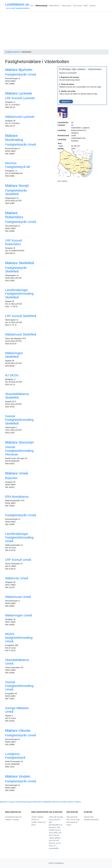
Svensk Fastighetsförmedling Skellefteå (19, 420)
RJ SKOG (12, 375)
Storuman (56, 802)
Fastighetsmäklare (12, 52)
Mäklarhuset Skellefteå (21, 334)
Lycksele (12, 802)
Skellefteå (47, 802)
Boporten (11, 478)
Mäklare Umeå (17, 473)
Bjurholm (3, 802)
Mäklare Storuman (19, 442)
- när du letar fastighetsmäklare (17, 6)
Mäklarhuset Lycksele (20, 117)
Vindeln (77, 802)
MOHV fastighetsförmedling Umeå (19, 638)
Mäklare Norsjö (17, 186)
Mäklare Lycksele (19, 93)
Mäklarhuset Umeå (18, 597)
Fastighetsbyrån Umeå (21, 74)
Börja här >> (66, 102)
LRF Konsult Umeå (18, 560)
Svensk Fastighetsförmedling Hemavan (19, 451)
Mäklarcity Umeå (17, 578)
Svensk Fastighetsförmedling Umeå (19, 686)
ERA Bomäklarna (17, 497)
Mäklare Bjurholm (19, 70)
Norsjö (29, 802)
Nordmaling (21, 802)
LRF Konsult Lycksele (20, 98)
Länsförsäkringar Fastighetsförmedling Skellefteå (19, 294)
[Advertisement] (56, 28)
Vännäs (70, 802)
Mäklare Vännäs (18, 731)
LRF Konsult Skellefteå (21, 316)
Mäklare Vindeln (18, 776)
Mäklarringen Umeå (18, 615)
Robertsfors (37, 802)
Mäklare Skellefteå (20, 263)
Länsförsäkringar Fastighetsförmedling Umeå (19, 537)
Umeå (63, 802)
